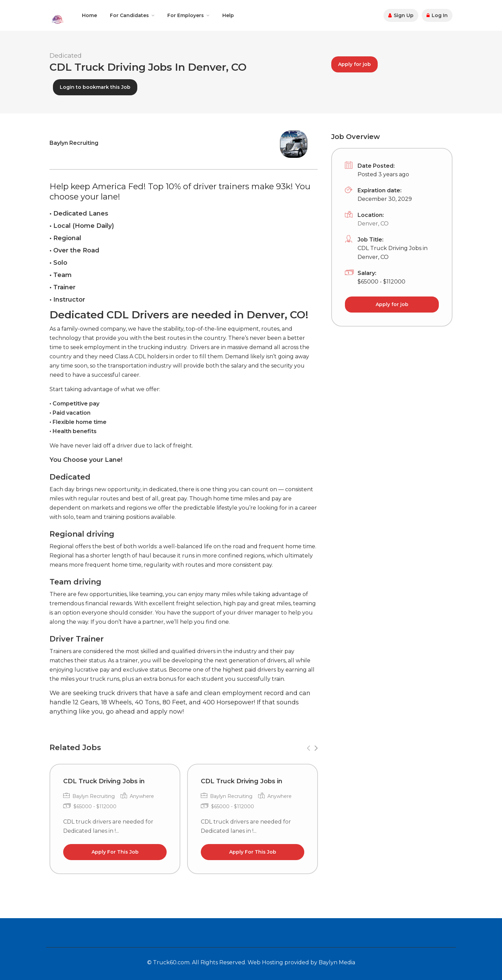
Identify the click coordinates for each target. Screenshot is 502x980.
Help (228, 15)
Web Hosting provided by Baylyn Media (301, 962)
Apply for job (354, 64)
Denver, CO (373, 224)
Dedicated (66, 56)
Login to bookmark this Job (95, 87)
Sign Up (401, 15)
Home (89, 15)
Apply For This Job (115, 852)
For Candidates (129, 15)
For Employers (186, 15)
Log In (437, 15)
